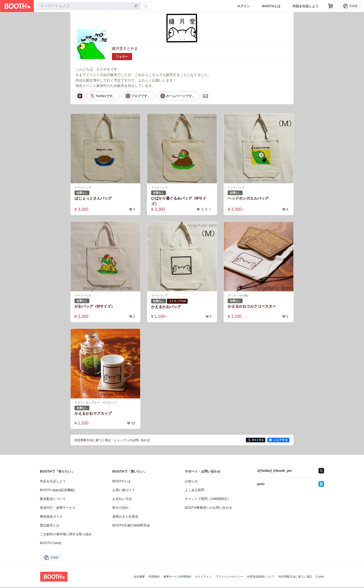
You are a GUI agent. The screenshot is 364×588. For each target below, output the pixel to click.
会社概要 (139, 578)
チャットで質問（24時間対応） (208, 500)
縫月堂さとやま (125, 48)
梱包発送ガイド (51, 517)
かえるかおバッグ (166, 307)
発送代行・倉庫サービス (58, 509)
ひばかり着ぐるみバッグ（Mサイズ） (179, 202)
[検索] (136, 6)
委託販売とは (50, 526)
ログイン (244, 6)
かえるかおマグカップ (93, 414)
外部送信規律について (261, 578)
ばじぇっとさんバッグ (93, 199)
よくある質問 (195, 491)
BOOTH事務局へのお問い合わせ (208, 509)
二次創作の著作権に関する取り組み (66, 535)
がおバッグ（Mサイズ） (95, 307)
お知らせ (191, 482)
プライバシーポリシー (229, 578)
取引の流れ (120, 509)
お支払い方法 (122, 500)
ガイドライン (203, 578)
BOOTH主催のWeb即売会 (131, 526)
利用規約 (154, 578)
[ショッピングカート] (331, 6)
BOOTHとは (271, 6)
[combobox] (88, 6)
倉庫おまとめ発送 (125, 517)
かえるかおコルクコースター (252, 307)
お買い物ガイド (124, 491)
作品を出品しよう (305, 6)
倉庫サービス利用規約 (177, 578)
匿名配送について (53, 500)
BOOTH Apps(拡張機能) (57, 491)
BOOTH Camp (50, 544)
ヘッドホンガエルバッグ (248, 199)
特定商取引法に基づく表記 (295, 578)
